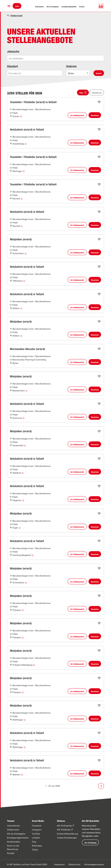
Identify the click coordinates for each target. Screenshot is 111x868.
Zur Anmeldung (90, 843)
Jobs (17, 6)
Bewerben (95, 115)
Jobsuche (13, 51)
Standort (12, 66)
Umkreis (71, 66)
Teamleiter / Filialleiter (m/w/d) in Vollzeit (33, 102)
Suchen (99, 73)
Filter (81, 93)
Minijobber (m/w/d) (21, 239)
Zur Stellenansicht (77, 115)
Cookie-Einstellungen (67, 838)
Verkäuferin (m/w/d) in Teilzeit (27, 130)
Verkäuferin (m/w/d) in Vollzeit (27, 212)
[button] (9, 6)
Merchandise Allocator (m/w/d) (27, 349)
